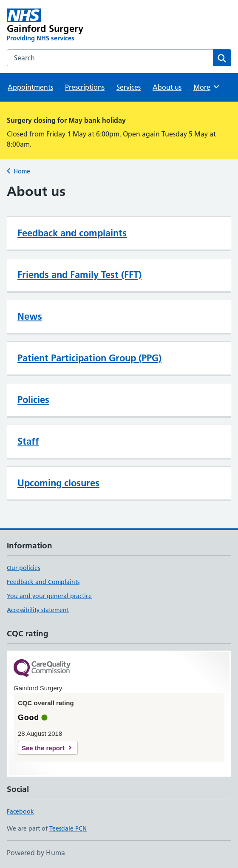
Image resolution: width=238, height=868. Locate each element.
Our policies (23, 568)
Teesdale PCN (68, 828)
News (30, 316)
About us (167, 87)
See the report (43, 748)
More (207, 87)
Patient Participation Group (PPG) (89, 358)
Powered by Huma (36, 853)
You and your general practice (49, 596)
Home (22, 171)
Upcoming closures (58, 483)
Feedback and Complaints (43, 582)
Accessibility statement (38, 610)
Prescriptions (85, 87)
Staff (28, 441)
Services (129, 87)
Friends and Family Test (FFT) (79, 275)
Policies (33, 400)
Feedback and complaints (72, 233)
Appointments (30, 87)
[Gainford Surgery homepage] (74, 26)
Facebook (20, 811)
